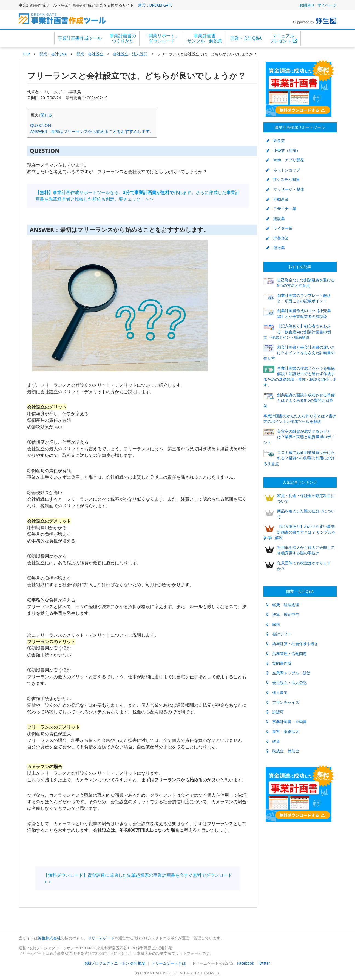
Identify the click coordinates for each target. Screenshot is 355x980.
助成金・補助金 (283, 751)
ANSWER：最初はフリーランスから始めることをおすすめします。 (92, 131)
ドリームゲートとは (169, 963)
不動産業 (277, 199)
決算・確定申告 (283, 614)
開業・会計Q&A (246, 38)
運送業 (276, 248)
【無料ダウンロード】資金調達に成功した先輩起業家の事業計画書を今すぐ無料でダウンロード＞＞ (138, 878)
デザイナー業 (281, 209)
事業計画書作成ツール (80, 38)
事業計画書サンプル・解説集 (205, 38)
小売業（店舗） (283, 150)
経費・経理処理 (283, 605)
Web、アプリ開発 (285, 160)
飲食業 (276, 140)
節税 (273, 624)
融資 (273, 741)
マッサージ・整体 (285, 189)
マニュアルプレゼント (283, 38)
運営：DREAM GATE (155, 5)
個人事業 (277, 692)
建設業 (276, 219)
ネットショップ (283, 170)
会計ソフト (279, 634)
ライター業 (279, 228)
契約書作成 (279, 663)
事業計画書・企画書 (286, 722)
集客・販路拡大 (283, 731)
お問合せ (307, 5)
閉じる (46, 115)
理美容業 (277, 238)
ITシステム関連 (283, 179)
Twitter (264, 963)
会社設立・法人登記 (130, 54)
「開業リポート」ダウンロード (162, 38)
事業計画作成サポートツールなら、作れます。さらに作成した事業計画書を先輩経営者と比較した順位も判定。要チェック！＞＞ (137, 196)
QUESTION (41, 125)
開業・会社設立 (90, 54)
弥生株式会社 (49, 938)
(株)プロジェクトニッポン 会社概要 (115, 963)
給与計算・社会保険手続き (292, 644)
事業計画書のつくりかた (123, 38)
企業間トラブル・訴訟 (288, 673)
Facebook (245, 963)
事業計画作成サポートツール (300, 127)
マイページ (327, 5)
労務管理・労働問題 (286, 653)
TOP (26, 54)
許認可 (275, 712)
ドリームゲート (101, 938)
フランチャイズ (283, 702)
